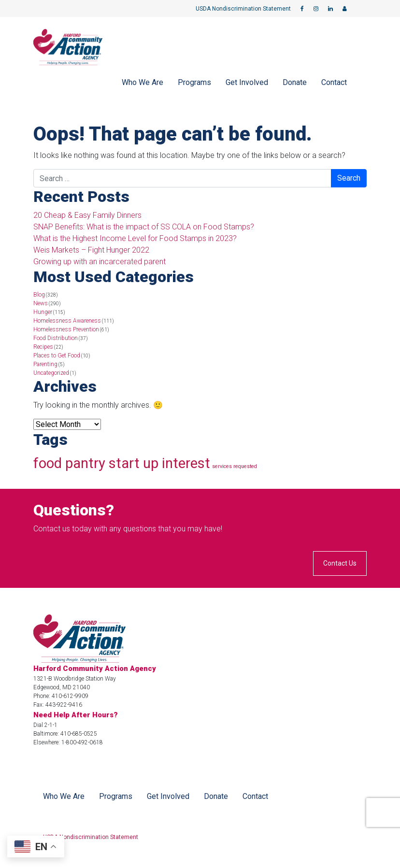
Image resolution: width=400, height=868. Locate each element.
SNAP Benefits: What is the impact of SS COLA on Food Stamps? (144, 227)
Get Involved (247, 82)
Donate (295, 82)
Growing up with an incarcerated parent (100, 262)
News (41, 303)
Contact (334, 82)
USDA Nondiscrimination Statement (243, 9)
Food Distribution (56, 338)
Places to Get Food (57, 356)
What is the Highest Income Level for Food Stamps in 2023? (135, 238)
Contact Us (340, 563)
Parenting (45, 364)
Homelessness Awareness (67, 321)
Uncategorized (51, 373)
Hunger (43, 312)
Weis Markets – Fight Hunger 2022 (91, 250)
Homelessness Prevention (66, 329)
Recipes (43, 347)
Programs (194, 82)
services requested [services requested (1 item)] (235, 466)
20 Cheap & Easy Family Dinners (87, 215)
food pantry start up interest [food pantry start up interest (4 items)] (122, 463)
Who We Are (143, 82)
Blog (39, 295)
